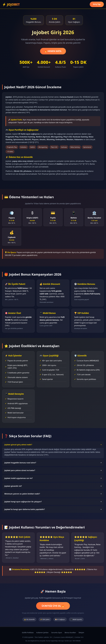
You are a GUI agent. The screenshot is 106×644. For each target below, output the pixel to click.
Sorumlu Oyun (57, 633)
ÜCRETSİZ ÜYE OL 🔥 (53, 606)
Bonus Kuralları (70, 633)
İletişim (81, 633)
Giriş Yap (97, 4)
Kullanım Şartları (42, 633)
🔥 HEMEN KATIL (53, 51)
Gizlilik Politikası (28, 633)
